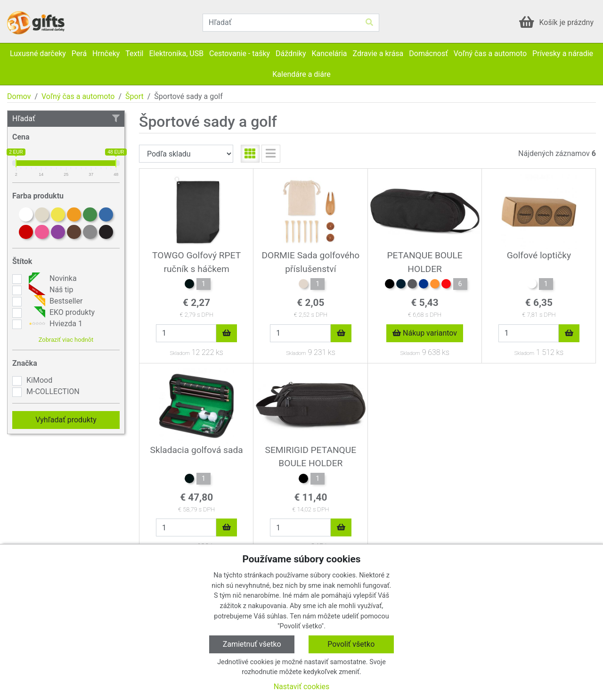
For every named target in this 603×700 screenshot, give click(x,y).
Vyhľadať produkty (66, 420)
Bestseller (54, 301)
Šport (134, 96)
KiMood (39, 380)
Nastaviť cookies (302, 687)
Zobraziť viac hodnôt (66, 340)
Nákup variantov (425, 333)
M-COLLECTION (53, 391)
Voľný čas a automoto (78, 96)
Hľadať (66, 119)
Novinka (52, 279)
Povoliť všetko (351, 644)
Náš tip (50, 290)
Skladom (180, 353)
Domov (19, 96)
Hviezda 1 (54, 324)
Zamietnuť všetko (252, 644)
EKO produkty (61, 313)
